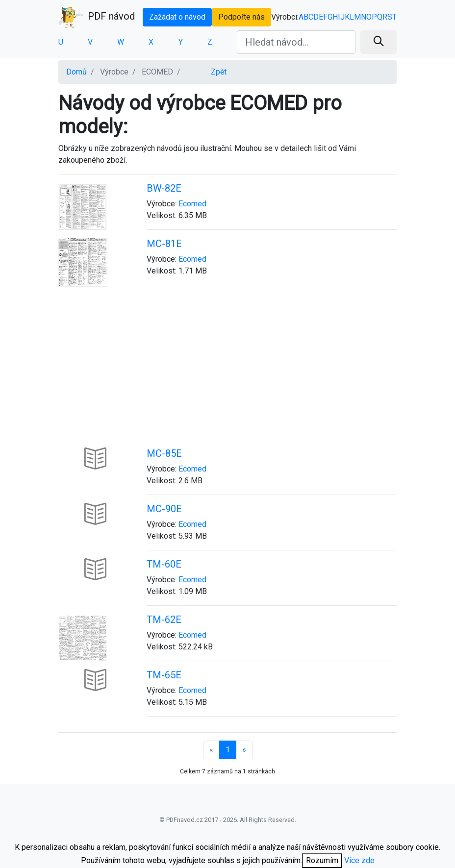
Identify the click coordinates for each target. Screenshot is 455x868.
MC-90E (164, 509)
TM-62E (164, 620)
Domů (76, 72)
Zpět (219, 72)
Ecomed (192, 204)
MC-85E (164, 453)
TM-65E (164, 675)
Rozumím (322, 860)
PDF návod (97, 17)
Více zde (359, 860)
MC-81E (164, 244)
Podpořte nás (241, 17)
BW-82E (164, 188)
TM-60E (164, 564)
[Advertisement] (227, 376)
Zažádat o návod (177, 17)
